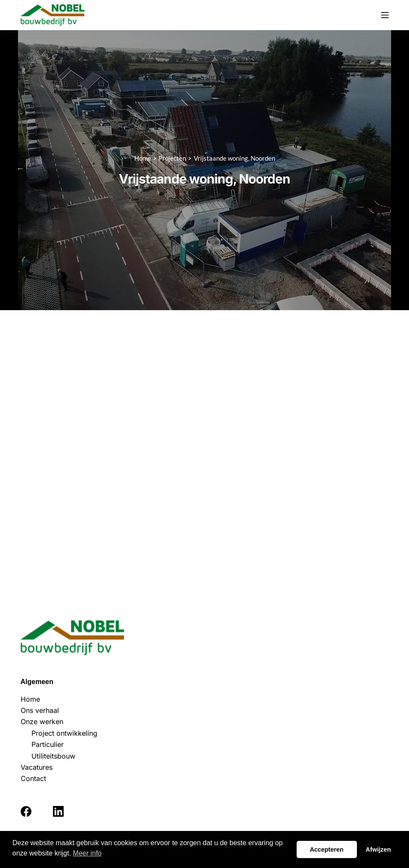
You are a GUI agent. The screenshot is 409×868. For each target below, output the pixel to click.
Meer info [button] (87, 853)
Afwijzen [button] (378, 849)
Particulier (48, 744)
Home (30, 699)
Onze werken (42, 722)
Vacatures (37, 767)
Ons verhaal (40, 710)
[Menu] (385, 15)
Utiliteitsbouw (53, 756)
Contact (33, 778)
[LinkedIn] (58, 811)
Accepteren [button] (326, 849)
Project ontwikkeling (64, 733)
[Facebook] (26, 811)
